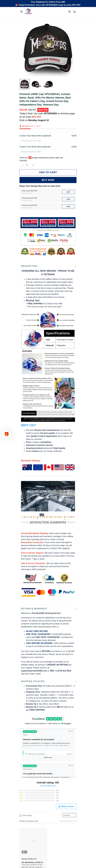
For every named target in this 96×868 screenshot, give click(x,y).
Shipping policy (26, 847)
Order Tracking (26, 810)
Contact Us (24, 814)
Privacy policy (26, 839)
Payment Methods (28, 822)
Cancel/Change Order (29, 827)
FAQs (22, 818)
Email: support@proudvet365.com (35, 794)
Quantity (23, 149)
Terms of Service (27, 843)
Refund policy (26, 852)
